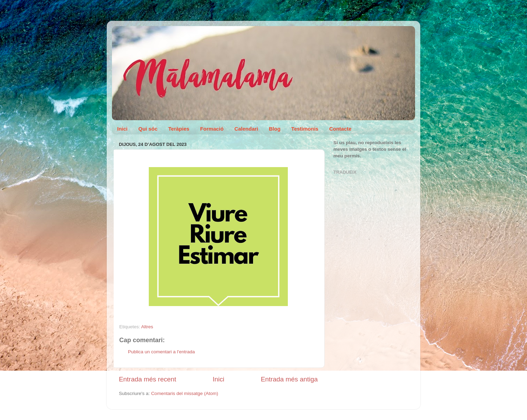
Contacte (340, 129)
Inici (122, 129)
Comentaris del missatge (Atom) (185, 393)
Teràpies (179, 129)
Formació (212, 129)
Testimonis (305, 129)
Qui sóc (148, 129)
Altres (147, 327)
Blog (275, 129)
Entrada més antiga (289, 379)
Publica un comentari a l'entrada (161, 352)
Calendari (246, 129)
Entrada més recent (148, 379)
